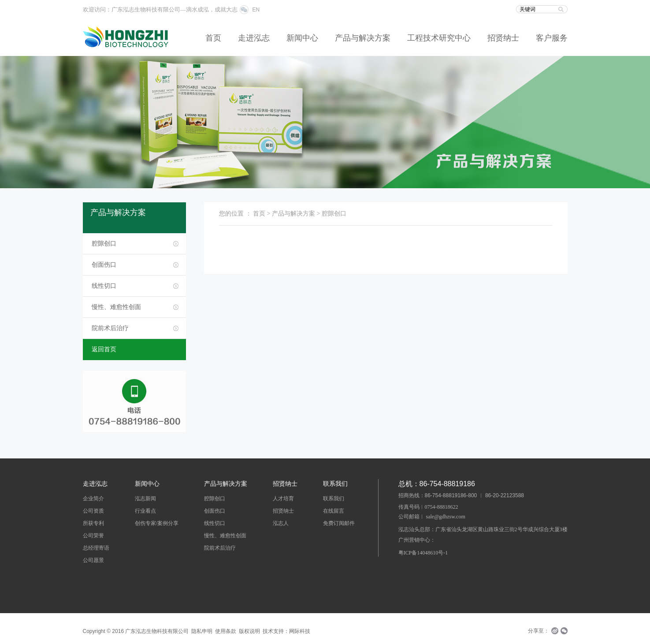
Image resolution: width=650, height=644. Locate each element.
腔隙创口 (104, 244)
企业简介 (93, 499)
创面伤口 (104, 265)
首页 (213, 38)
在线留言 (334, 511)
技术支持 (273, 631)
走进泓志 (254, 38)
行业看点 (145, 511)
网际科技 (300, 631)
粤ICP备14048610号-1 (423, 553)
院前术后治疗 (110, 328)
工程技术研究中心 (439, 38)
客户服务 (552, 38)
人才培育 (283, 499)
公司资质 (93, 511)
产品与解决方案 (363, 38)
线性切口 (104, 286)
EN (256, 10)
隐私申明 (202, 631)
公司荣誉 (93, 536)
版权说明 (249, 631)
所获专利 (93, 523)
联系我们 (334, 499)
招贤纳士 (503, 38)
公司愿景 (93, 560)
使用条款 (226, 631)
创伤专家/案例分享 (157, 523)
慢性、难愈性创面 (116, 307)
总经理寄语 (96, 548)
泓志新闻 (145, 499)
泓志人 (281, 523)
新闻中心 (302, 38)
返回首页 (104, 349)
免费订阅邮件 (339, 523)
